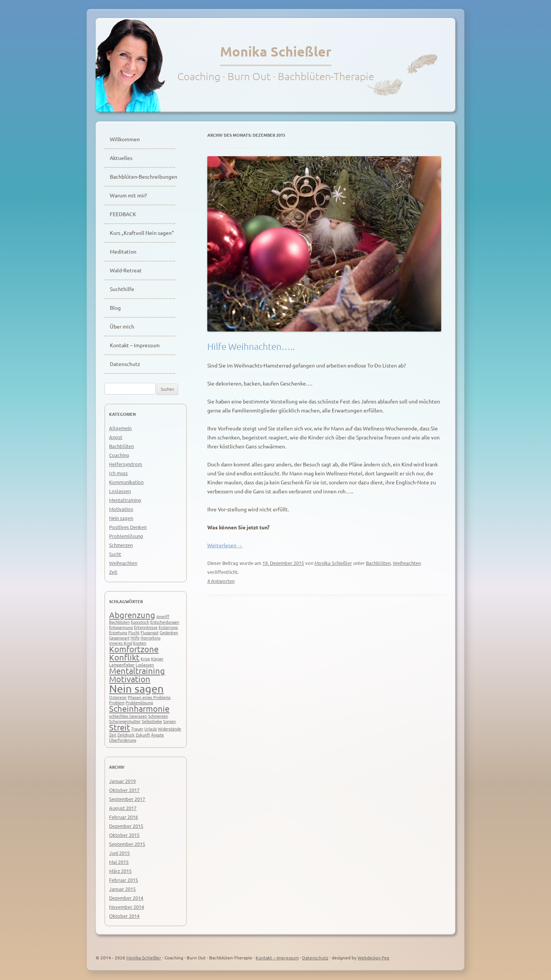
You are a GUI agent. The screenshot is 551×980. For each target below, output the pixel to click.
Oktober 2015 (124, 835)
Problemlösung (126, 536)
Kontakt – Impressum (135, 345)
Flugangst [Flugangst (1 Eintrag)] (150, 632)
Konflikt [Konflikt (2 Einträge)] (124, 657)
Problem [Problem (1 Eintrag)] (117, 702)
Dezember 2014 (126, 898)
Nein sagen (121, 518)
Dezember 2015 (126, 826)
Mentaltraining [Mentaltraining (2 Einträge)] (137, 671)
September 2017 (127, 799)
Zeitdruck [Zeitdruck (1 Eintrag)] (126, 735)
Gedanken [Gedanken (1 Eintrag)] (169, 632)
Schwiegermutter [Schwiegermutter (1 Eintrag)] (125, 721)
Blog (115, 308)
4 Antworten (221, 581)
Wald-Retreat (126, 270)
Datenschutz (125, 364)
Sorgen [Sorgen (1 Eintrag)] (169, 721)
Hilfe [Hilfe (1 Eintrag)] (135, 638)
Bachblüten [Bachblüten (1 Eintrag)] (119, 622)
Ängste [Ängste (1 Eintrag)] (157, 735)
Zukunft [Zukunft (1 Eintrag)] (143, 735)
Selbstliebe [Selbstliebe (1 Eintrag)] (152, 721)
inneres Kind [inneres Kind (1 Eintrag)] (121, 643)
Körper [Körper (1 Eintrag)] (157, 659)
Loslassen (120, 491)
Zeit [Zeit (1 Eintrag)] (113, 735)
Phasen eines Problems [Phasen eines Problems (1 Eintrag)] (149, 697)
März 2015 (120, 871)
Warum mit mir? (128, 195)
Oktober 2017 (124, 790)
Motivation (121, 509)
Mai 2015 (119, 862)
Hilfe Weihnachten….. (251, 346)
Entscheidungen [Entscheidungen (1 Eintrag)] (165, 622)
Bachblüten (378, 563)
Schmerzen (121, 545)
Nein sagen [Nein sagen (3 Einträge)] (136, 689)
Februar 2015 (124, 880)
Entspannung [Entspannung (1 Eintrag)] (121, 627)
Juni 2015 (119, 853)
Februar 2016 (124, 817)
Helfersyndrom (126, 464)
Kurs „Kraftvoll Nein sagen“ (142, 233)
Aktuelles (121, 158)
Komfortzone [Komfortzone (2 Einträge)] (134, 649)
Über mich (122, 326)
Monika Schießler (276, 51)
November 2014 (127, 907)
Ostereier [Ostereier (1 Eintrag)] (118, 697)
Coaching (119, 455)
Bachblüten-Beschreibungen (142, 176)
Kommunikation (126, 482)
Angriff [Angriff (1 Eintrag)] (163, 616)
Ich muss (118, 473)
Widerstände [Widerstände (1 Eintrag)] (169, 729)
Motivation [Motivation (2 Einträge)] (130, 679)
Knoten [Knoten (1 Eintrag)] (140, 643)
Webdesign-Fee (374, 958)
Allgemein (120, 428)
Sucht (115, 554)
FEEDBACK (123, 214)
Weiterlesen (225, 545)
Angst (116, 437)
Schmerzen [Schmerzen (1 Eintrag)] (158, 716)
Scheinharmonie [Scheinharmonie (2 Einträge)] (139, 708)
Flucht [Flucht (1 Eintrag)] (134, 632)
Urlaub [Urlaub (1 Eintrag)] (150, 729)
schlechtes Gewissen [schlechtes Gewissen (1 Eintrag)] (128, 716)
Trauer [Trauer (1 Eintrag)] (137, 729)
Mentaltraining (125, 500)
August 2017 (123, 808)
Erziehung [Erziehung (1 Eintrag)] (118, 632)
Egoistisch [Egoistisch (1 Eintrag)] (140, 622)
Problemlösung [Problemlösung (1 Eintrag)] (139, 702)
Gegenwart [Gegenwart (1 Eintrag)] (119, 638)
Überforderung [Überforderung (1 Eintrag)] (123, 740)
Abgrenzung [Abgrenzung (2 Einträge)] (132, 615)
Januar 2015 (122, 889)
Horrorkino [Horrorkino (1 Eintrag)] (150, 638)
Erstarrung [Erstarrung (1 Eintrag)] (168, 627)
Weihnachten (407, 563)
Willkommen (125, 139)
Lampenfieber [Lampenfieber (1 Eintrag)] (122, 665)
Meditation (123, 251)
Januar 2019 (122, 781)
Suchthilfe (122, 289)
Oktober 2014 (124, 916)
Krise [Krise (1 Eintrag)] (145, 659)
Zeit (113, 572)
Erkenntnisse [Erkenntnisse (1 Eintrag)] (146, 627)
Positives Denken (128, 527)
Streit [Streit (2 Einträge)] (120, 727)
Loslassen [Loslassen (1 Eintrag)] (145, 665)
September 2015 (127, 844)
